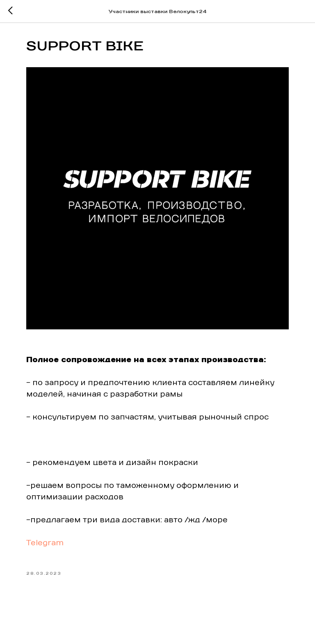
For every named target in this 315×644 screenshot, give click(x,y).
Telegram (45, 543)
